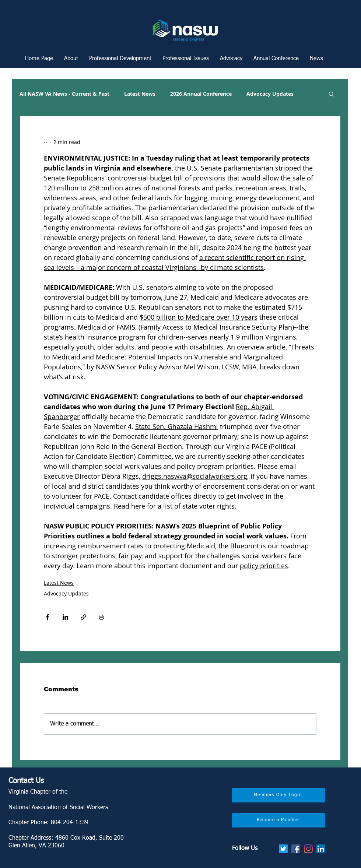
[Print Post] (101, 617)
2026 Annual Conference (201, 94)
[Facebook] (296, 849)
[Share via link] (83, 617)
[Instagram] (308, 849)
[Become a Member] (279, 820)
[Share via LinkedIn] (65, 617)
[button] (120, 58)
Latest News (140, 94)
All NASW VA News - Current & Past (64, 94)
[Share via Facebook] (47, 617)
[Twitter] (283, 849)
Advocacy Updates (270, 94)
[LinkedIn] (321, 849)
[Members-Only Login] (279, 795)
